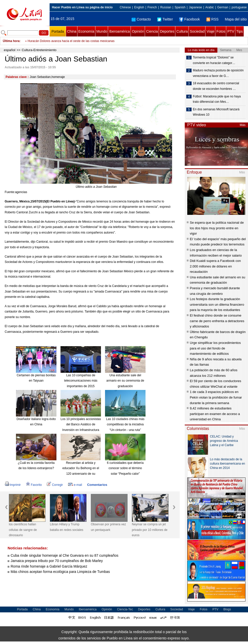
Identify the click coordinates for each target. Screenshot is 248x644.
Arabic (210, 7)
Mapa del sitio (236, 19)
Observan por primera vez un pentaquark (108, 527)
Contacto (141, 19)
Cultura (182, 31)
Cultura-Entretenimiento (39, 50)
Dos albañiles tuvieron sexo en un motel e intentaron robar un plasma (74, 41)
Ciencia (152, 31)
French (152, 7)
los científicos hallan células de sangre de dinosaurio (23, 530)
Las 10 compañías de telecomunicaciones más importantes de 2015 (81, 381)
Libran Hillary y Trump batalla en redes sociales (67, 527)
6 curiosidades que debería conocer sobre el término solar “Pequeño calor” (125, 468)
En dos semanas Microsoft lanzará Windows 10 (216, 112)
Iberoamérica (119, 31)
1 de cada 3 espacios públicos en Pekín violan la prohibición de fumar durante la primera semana (216, 397)
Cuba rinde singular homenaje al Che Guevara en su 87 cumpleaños (65, 555)
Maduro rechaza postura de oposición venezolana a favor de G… (218, 73)
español (10, 50)
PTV (231, 31)
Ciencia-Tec (125, 609)
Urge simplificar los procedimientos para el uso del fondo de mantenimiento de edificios (215, 348)
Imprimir (13, 485)
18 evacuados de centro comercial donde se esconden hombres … (216, 86)
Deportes (167, 31)
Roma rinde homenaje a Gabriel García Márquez (49, 566)
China (72, 31)
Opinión (138, 31)
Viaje (210, 31)
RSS (212, 19)
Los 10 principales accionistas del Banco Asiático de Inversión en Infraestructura (81, 424)
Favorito (34, 485)
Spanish (180, 7)
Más (243, 125)
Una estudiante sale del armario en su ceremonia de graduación (125, 381)
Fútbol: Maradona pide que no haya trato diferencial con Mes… (217, 99)
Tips (240, 31)
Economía (86, 31)
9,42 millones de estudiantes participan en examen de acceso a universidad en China (215, 414)
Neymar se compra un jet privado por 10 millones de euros (150, 530)
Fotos (221, 31)
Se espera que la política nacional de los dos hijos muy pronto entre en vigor (217, 228)
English (139, 7)
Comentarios (97, 485)
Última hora (11, 41)
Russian (166, 7)
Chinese (125, 7)
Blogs (227, 609)
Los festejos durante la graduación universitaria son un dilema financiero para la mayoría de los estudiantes (217, 304)
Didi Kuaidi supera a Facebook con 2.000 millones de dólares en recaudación (215, 266)
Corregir (55, 485)
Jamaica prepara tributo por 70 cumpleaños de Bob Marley (57, 561)
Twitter (165, 19)
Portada (58, 31)
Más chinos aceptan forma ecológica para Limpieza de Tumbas (60, 572)
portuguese (239, 7)
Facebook (189, 19)
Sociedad (197, 31)
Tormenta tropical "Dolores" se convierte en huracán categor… (214, 60)
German (223, 7)
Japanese (195, 7)
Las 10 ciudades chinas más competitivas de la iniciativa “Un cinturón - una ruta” (125, 424)
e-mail (75, 485)
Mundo (102, 31)
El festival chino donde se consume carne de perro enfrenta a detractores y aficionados (217, 321)
